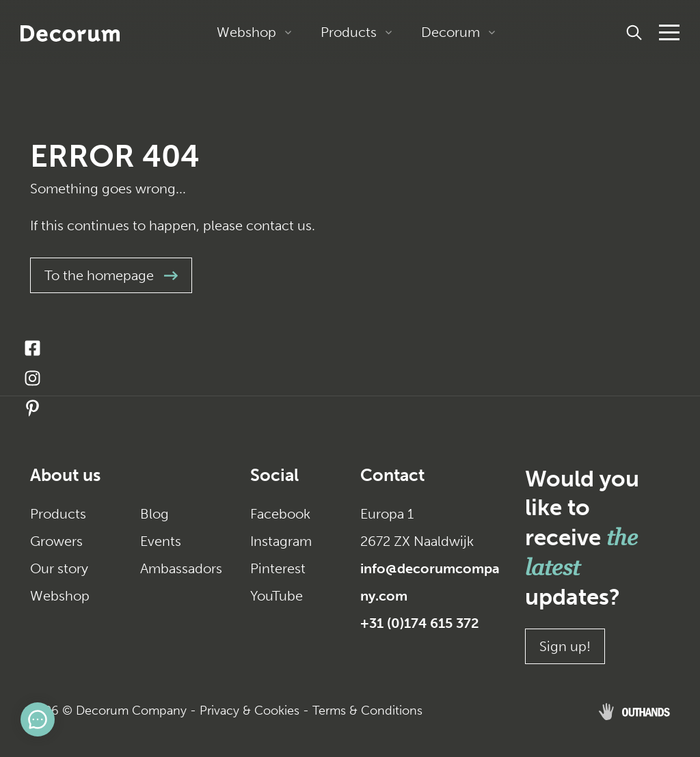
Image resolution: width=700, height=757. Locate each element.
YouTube (277, 596)
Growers (56, 541)
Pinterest (278, 568)
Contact (392, 475)
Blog (154, 514)
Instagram (281, 541)
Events (161, 541)
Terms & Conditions (367, 711)
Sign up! (565, 646)
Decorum (450, 32)
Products (349, 32)
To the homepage (111, 275)
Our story (59, 568)
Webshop (246, 32)
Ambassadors (181, 568)
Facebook (280, 514)
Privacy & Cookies (250, 711)
